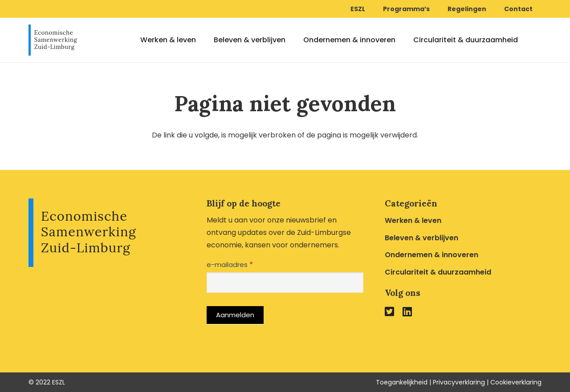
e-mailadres (230, 265)
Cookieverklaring (516, 382)
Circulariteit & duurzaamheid (438, 272)
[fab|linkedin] (407, 311)
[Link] (53, 40)
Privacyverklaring (459, 382)
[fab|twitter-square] (389, 311)
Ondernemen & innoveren (432, 255)
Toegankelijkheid (402, 382)
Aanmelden (235, 315)
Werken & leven (413, 220)
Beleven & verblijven (421, 238)
